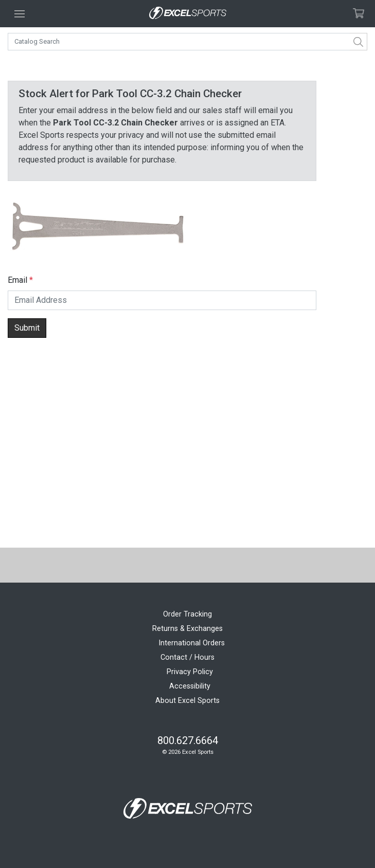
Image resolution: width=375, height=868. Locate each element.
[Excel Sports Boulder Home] (188, 14)
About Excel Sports (187, 701)
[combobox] (187, 42)
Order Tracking (187, 614)
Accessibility (190, 686)
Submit (27, 328)
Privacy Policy (190, 672)
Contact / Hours (187, 657)
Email (17, 280)
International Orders (192, 643)
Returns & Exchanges (187, 629)
